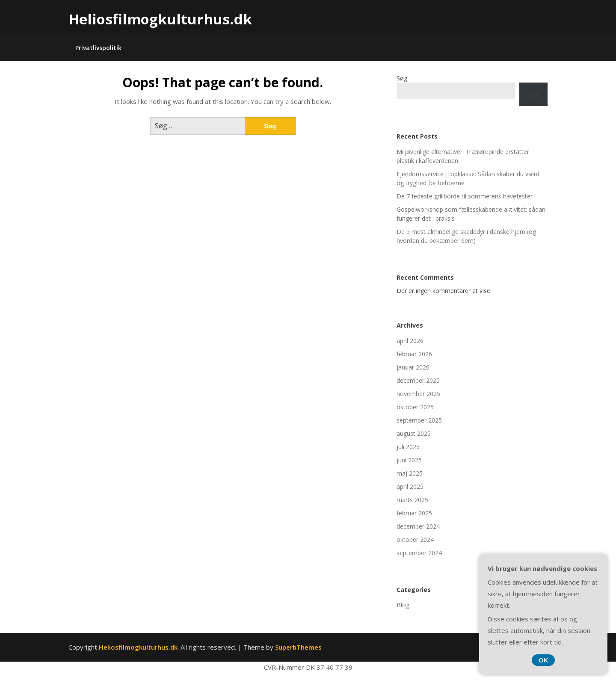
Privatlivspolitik (98, 48)
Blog (403, 605)
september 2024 (419, 553)
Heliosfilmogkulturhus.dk (160, 19)
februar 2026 (414, 354)
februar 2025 (414, 513)
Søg (402, 78)
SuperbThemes (298, 647)
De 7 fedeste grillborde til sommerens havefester (465, 196)
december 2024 (418, 526)
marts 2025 (412, 500)
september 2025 (419, 420)
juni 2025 (409, 460)
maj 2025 (410, 473)
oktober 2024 (415, 540)
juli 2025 (408, 447)
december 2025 (418, 380)
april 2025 (410, 486)
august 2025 (414, 433)
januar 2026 (413, 367)
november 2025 (418, 394)
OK (543, 660)
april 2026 (410, 341)
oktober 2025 (415, 407)
